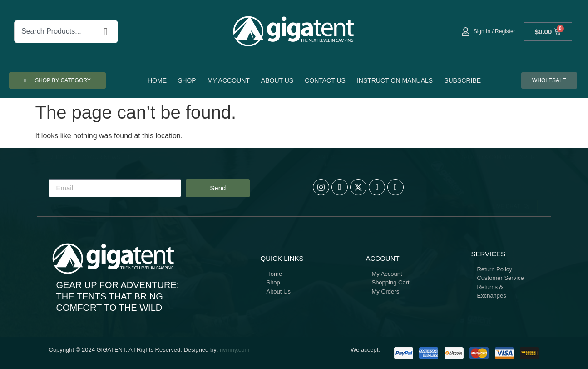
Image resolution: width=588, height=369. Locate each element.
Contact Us (325, 80)
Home (157, 80)
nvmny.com (235, 350)
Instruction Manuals (395, 80)
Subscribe (462, 80)
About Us (277, 80)
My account (229, 80)
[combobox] (54, 32)
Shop (187, 80)
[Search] (105, 32)
